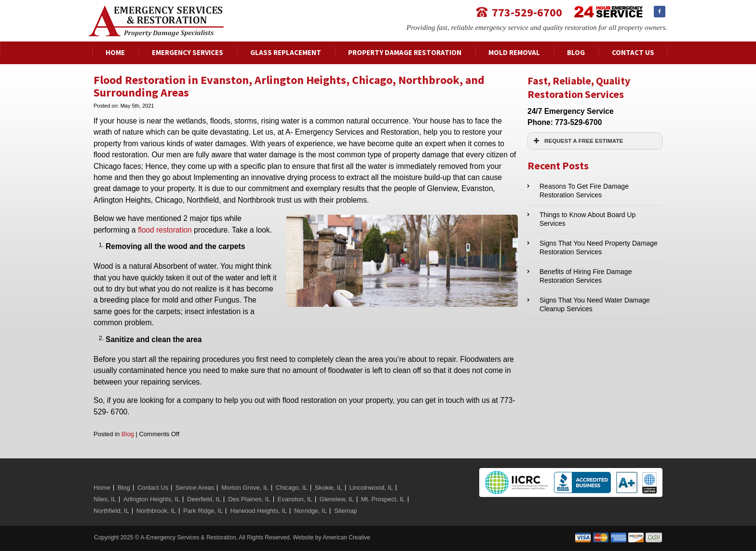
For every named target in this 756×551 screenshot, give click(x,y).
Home (102, 488)
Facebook (660, 12)
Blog (128, 434)
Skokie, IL (329, 488)
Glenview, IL (337, 499)
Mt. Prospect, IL (383, 499)
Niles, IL (105, 499)
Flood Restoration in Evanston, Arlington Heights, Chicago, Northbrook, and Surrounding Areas (289, 86)
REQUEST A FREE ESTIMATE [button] (577, 141)
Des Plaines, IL (249, 499)
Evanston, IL (295, 499)
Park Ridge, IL (203, 511)
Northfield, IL (111, 511)
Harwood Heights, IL (258, 511)
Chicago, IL (292, 488)
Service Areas (195, 488)
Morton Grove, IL (245, 488)
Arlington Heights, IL (152, 499)
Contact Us (153, 488)
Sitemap (346, 511)
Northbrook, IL (156, 511)
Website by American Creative (331, 537)
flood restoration (165, 230)
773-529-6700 (527, 12)
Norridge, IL (310, 511)
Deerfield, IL (204, 499)
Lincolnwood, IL (371, 488)
